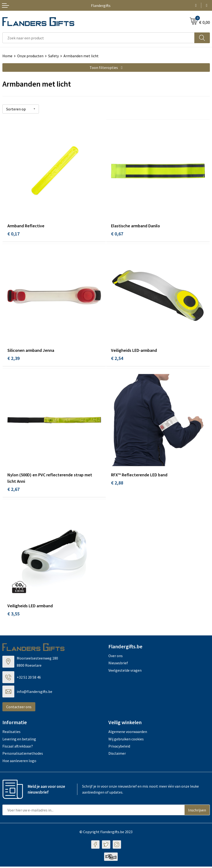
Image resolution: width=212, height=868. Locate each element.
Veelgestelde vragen (125, 672)
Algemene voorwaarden (128, 733)
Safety (53, 56)
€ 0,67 (117, 233)
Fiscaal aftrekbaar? (18, 748)
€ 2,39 (13, 358)
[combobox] (98, 38)
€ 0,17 (13, 233)
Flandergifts (101, 5)
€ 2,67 (13, 490)
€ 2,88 (117, 484)
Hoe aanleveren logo (19, 762)
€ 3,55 (13, 615)
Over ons (116, 657)
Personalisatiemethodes (23, 755)
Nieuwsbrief (118, 664)
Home (7, 56)
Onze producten (30, 56)
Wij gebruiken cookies (126, 740)
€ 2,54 (117, 358)
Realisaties (11, 733)
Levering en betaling (19, 740)
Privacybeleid (119, 748)
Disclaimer (117, 755)
